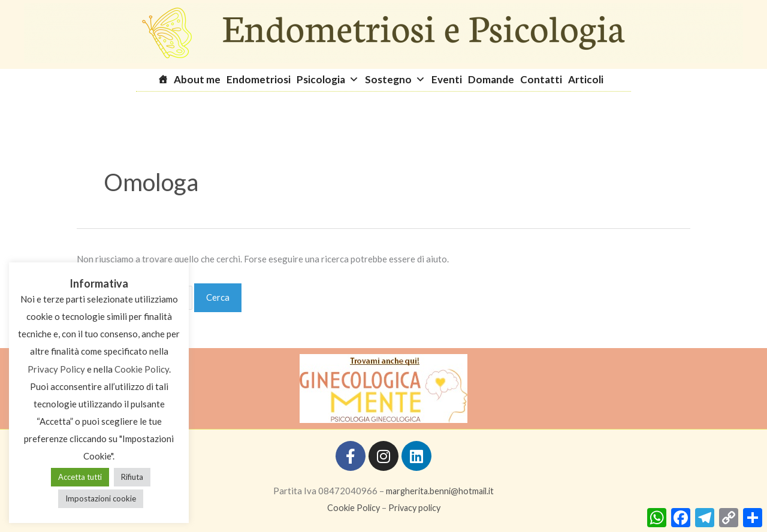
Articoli (586, 80)
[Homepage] (166, 80)
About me (197, 80)
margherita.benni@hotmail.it (440, 491)
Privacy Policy (56, 369)
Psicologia (328, 80)
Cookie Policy (351, 507)
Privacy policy (415, 507)
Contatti (541, 80)
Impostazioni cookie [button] (101, 498)
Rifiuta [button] (132, 477)
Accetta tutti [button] (80, 477)
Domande (491, 80)
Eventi (447, 80)
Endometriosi (259, 80)
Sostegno (395, 80)
